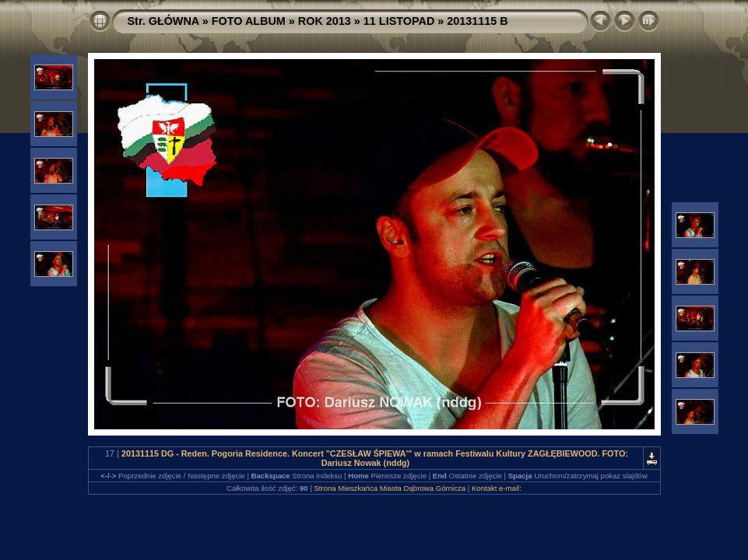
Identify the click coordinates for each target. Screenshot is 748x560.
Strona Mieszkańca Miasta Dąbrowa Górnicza (390, 488)
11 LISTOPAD (399, 21)
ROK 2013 (325, 21)
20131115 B (477, 21)
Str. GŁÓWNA (163, 21)
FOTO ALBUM (249, 21)
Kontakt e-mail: (497, 488)
